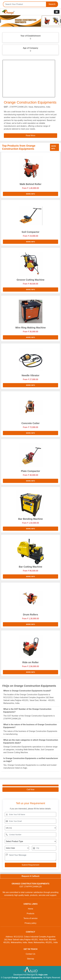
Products (30, 914)
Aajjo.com (43, 975)
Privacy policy (30, 923)
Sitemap (31, 959)
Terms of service (30, 918)
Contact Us (30, 954)
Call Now (30, 789)
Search (52, 4)
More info (54, 147)
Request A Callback (30, 876)
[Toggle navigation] (57, 12)
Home (31, 909)
